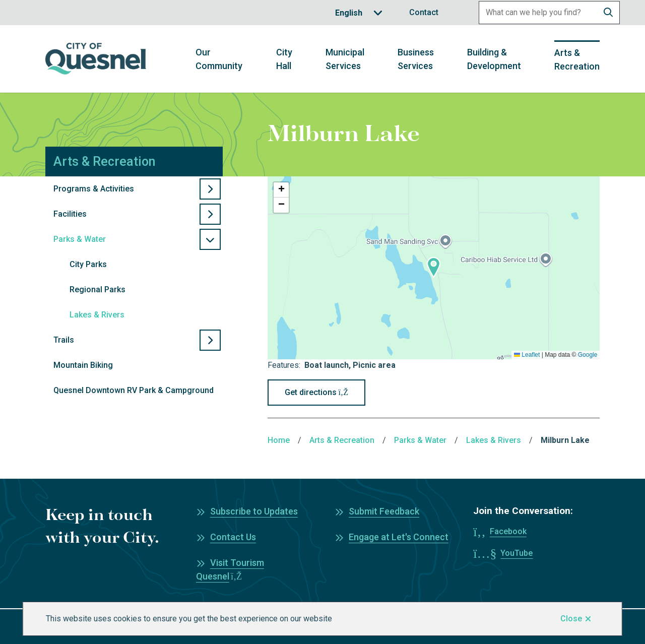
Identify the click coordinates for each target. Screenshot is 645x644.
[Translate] (359, 13)
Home (279, 440)
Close (571, 619)
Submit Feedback (384, 511)
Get (316, 392)
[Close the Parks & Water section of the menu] (210, 239)
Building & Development (494, 59)
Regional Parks (98, 289)
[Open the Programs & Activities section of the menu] (210, 189)
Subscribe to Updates (254, 511)
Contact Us (233, 537)
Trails (64, 340)
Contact (424, 12)
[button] (433, 268)
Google (588, 355)
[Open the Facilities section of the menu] (210, 214)
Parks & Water (80, 239)
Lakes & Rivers (97, 315)
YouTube (517, 553)
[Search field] (538, 13)
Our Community (219, 59)
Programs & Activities (94, 189)
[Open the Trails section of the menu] (210, 340)
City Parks (88, 264)
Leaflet (527, 355)
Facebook (508, 531)
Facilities (70, 214)
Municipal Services (345, 59)
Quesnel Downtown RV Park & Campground (134, 390)
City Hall (284, 59)
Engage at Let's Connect (399, 537)
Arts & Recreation (577, 59)
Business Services (416, 59)
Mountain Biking (83, 365)
